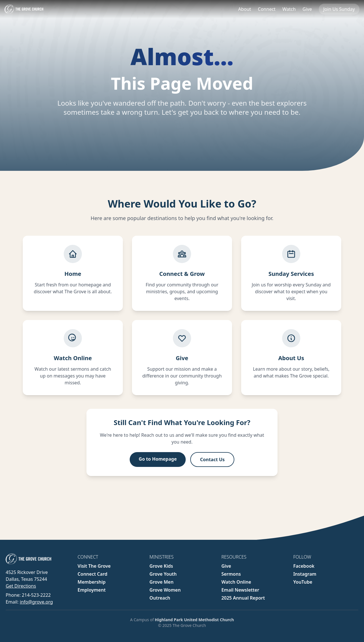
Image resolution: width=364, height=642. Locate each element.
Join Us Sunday (339, 9)
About (244, 9)
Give (307, 9)
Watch (289, 9)
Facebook (304, 566)
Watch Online (236, 582)
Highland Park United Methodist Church (194, 620)
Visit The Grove (94, 566)
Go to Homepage (158, 462)
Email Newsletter (240, 590)
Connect (267, 9)
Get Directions (21, 586)
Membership (92, 582)
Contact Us (212, 463)
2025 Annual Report (243, 598)
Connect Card (93, 574)
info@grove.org (36, 602)
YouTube (303, 582)
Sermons (231, 574)
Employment (92, 590)
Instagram (305, 574)
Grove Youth (163, 574)
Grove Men (162, 582)
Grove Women (165, 590)
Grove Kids (161, 566)
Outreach (160, 598)
